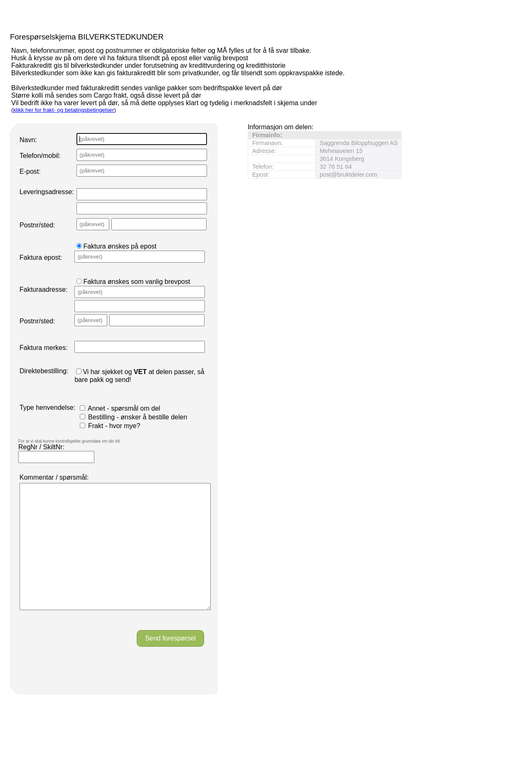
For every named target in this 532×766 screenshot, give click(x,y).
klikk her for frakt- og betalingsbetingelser (63, 110)
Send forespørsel (170, 663)
